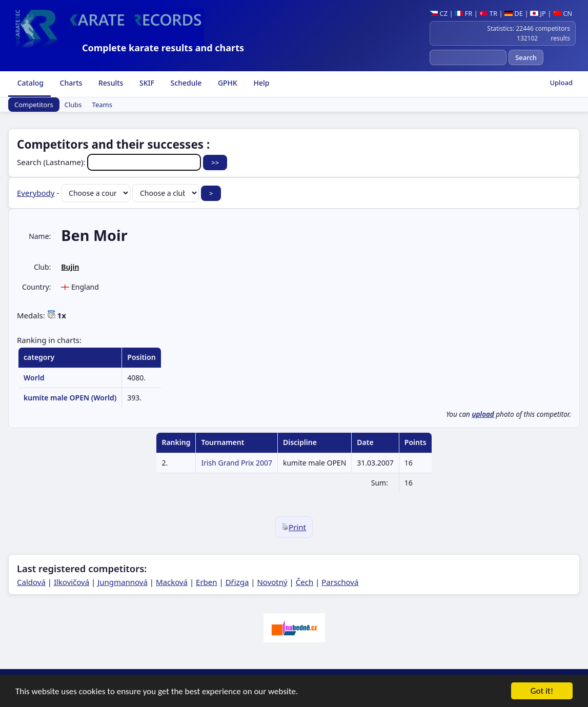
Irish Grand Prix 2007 (237, 463)
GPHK (227, 83)
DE (514, 13)
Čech (305, 582)
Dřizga (237, 582)
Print (294, 527)
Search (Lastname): (110, 162)
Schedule (185, 83)
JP (538, 13)
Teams (102, 105)
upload (483, 414)
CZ (439, 13)
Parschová (340, 582)
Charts (70, 83)
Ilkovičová (72, 582)
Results (110, 83)
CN (563, 13)
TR (488, 13)
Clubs (73, 105)
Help (261, 83)
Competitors (34, 105)
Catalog (29, 83)
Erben (207, 582)
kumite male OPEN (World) (70, 398)
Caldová (31, 582)
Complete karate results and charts (163, 48)
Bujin (70, 267)
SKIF (146, 83)
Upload (561, 83)
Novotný (272, 582)
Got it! (542, 692)
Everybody (36, 193)
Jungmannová (123, 582)
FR (463, 13)
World (34, 378)
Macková (172, 582)
